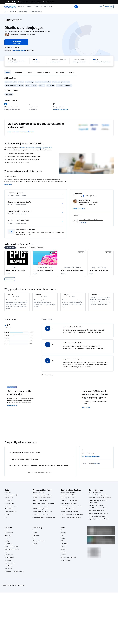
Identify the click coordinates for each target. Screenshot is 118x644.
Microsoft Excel (9, 511)
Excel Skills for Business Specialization (71, 508)
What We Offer (9, 534)
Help (62, 543)
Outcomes (18, 72)
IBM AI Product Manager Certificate (42, 513)
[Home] (5, 12)
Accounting (8, 494)
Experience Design (31, 86)
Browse (12, 12)
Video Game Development (64, 86)
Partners (35, 534)
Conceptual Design (11, 82)
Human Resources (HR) (11, 508)
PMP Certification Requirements (98, 518)
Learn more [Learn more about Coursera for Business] (87, 409)
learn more (97, 465)
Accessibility (64, 545)
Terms (63, 537)
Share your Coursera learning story (14, 573)
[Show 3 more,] (10, 279)
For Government (9, 559)
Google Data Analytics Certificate (42, 499)
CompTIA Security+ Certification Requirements (98, 503)
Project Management (11, 513)
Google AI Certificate (39, 494)
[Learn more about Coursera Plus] (30, 50)
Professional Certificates (12, 548)
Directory (63, 554)
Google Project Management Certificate (44, 505)
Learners (35, 532)
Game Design (30, 82)
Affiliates (63, 556)
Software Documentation (43, 82)
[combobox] (52, 7)
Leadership (8, 537)
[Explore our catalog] (22, 7)
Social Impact (8, 568)
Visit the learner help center (91, 458)
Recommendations (44, 72)
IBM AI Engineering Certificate (41, 511)
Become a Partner (10, 565)
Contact (63, 548)
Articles (63, 551)
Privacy (63, 540)
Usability (42, 86)
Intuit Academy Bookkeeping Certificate (44, 519)
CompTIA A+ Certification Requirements (100, 499)
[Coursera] (10, 7)
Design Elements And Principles (14, 86)
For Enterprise (9, 556)
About (8, 72)
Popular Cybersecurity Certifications (99, 521)
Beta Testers (36, 537)
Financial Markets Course (68, 511)
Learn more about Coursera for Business (21, 132)
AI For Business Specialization (69, 497)
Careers (7, 540)
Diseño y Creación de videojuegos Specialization (36, 148)
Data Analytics (9, 502)
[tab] (10, 248)
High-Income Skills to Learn (96, 512)
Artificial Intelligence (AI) (11, 497)
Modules (30, 72)
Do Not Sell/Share (66, 562)
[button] (29, 7)
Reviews (72, 72)
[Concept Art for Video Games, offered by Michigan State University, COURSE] (100, 270)
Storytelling (51, 86)
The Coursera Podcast (39, 543)
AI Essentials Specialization (68, 494)
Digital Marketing (9, 505)
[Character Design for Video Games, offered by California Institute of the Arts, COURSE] (73, 270)
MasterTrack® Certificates (12, 551)
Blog (34, 540)
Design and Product (36, 12)
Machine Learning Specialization (70, 513)
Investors (63, 534)
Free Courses (9, 570)
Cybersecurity (9, 499)
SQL (6, 519)
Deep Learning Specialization (69, 505)
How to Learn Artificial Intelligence (98, 515)
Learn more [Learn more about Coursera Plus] (12, 407)
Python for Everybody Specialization (71, 519)
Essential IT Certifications (96, 507)
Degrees (7, 554)
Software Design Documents (61, 82)
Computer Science (22, 12)
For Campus (8, 562)
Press (62, 532)
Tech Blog (36, 545)
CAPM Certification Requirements (98, 497)
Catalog (7, 543)
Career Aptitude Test (95, 494)
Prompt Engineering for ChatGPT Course (72, 516)
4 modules (12, 59)
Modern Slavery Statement (68, 559)
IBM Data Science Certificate (41, 516)
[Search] (76, 7)
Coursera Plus (9, 545)
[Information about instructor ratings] (84, 196)
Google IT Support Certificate (41, 502)
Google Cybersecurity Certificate (42, 497)
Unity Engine (9, 94)
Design (21, 82)
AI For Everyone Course (67, 499)
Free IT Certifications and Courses (98, 510)
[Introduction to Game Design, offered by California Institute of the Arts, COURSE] (45, 270)
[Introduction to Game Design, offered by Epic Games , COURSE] (18, 270)
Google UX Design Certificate (41, 508)
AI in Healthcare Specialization (69, 502)
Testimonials (60, 72)
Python (7, 516)
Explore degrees (51, 405)
